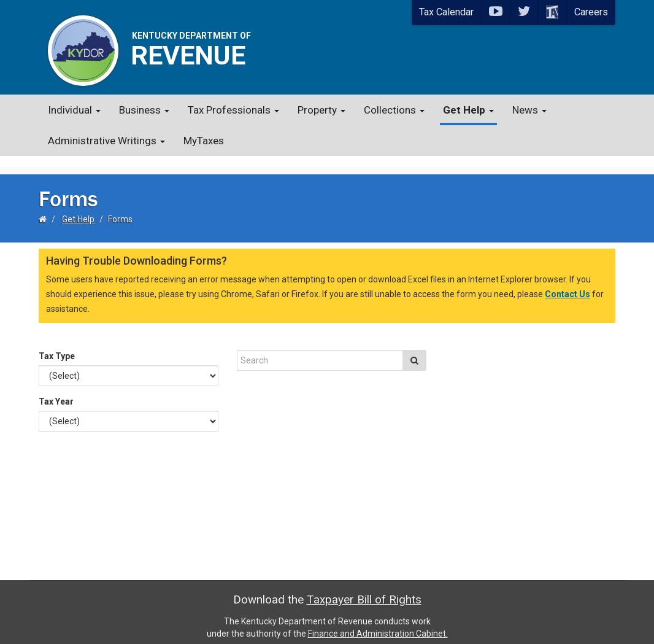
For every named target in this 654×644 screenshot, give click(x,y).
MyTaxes (204, 141)
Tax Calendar (446, 12)
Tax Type (57, 345)
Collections (394, 110)
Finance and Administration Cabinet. (378, 623)
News (529, 110)
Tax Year (56, 390)
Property (321, 110)
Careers (591, 12)
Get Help (468, 110)
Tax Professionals (233, 110)
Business (144, 110)
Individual (74, 110)
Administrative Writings (106, 141)
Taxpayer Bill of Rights (364, 588)
